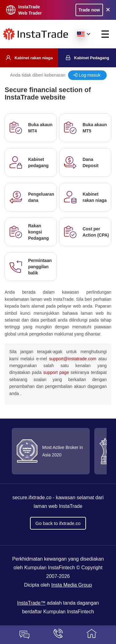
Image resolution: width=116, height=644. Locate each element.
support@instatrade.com (73, 359)
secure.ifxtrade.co (32, 497)
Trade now (89, 10)
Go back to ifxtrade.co (58, 523)
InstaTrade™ (31, 603)
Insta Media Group (72, 585)
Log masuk (90, 75)
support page (56, 372)
